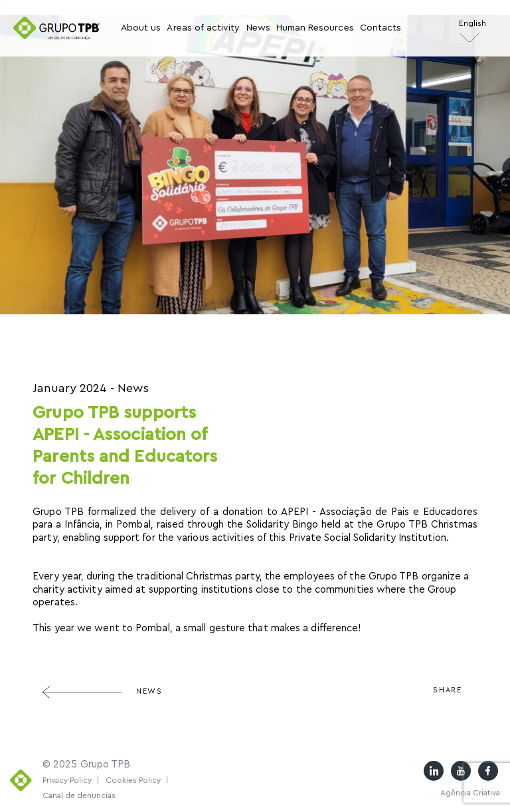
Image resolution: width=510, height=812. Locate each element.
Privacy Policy (71, 780)
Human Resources (315, 28)
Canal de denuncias (79, 795)
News (258, 28)
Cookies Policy (137, 780)
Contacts (381, 28)
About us (141, 28)
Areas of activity (203, 28)
